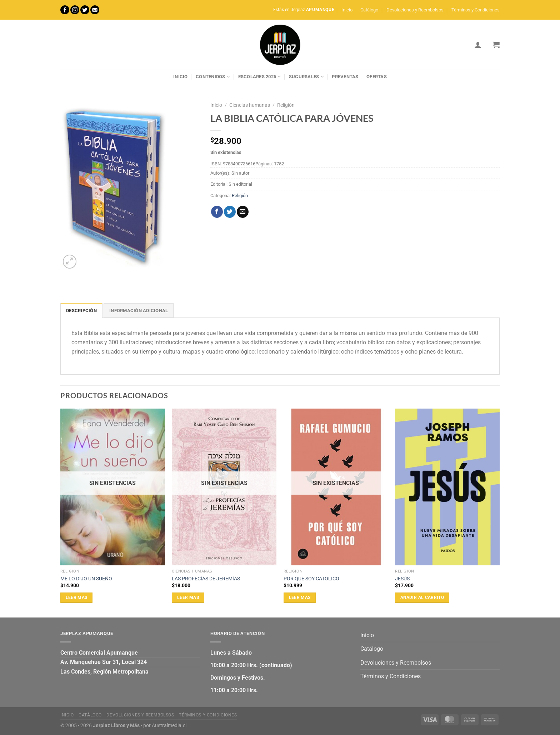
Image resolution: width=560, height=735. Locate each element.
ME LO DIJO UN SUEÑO (86, 579)
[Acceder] (478, 45)
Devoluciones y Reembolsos (415, 10)
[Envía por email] (243, 212)
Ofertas (377, 77)
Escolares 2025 (260, 77)
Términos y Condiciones (476, 10)
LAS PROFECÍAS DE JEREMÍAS (206, 579)
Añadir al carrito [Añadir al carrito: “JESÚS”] (422, 597)
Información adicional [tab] (139, 311)
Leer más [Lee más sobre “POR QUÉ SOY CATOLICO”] (300, 597)
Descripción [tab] (81, 311)
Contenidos (213, 77)
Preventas (345, 77)
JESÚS (402, 579)
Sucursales (306, 77)
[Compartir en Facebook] (217, 212)
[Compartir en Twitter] (230, 212)
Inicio (347, 10)
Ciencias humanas (250, 105)
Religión (286, 105)
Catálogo (369, 10)
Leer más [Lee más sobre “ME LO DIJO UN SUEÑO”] (77, 597)
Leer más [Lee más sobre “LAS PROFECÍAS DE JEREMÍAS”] (188, 597)
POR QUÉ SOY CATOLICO (311, 579)
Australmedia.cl (169, 726)
